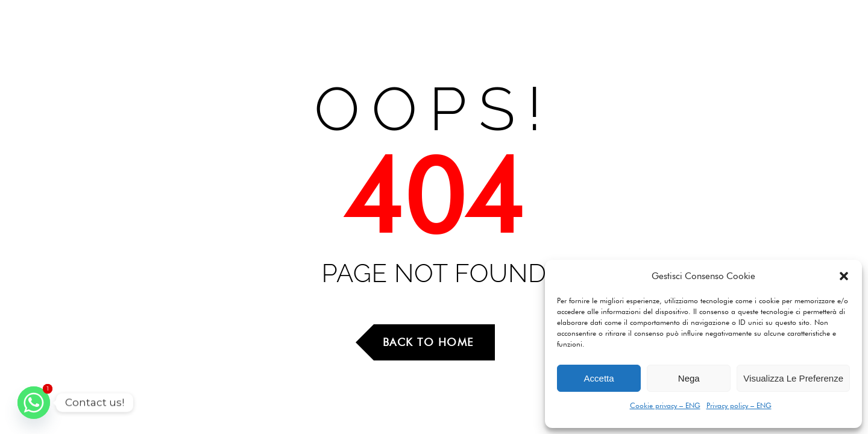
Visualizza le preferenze (793, 378)
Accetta (599, 378)
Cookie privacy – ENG (665, 405)
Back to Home (428, 342)
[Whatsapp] (34, 403)
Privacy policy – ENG (739, 405)
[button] (844, 276)
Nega (689, 378)
